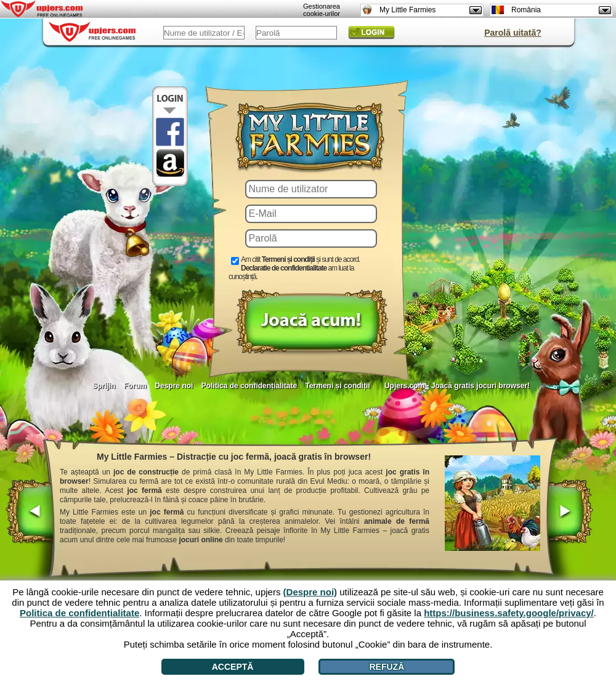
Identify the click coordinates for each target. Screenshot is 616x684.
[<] (31, 513)
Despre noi (174, 386)
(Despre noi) (310, 592)
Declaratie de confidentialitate (284, 268)
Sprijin (104, 386)
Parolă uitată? (513, 33)
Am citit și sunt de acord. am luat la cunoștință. (294, 268)
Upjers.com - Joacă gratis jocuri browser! (457, 386)
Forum (135, 386)
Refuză (387, 667)
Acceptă (233, 667)
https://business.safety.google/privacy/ (509, 613)
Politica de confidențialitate (249, 386)
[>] (569, 513)
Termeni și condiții (337, 386)
